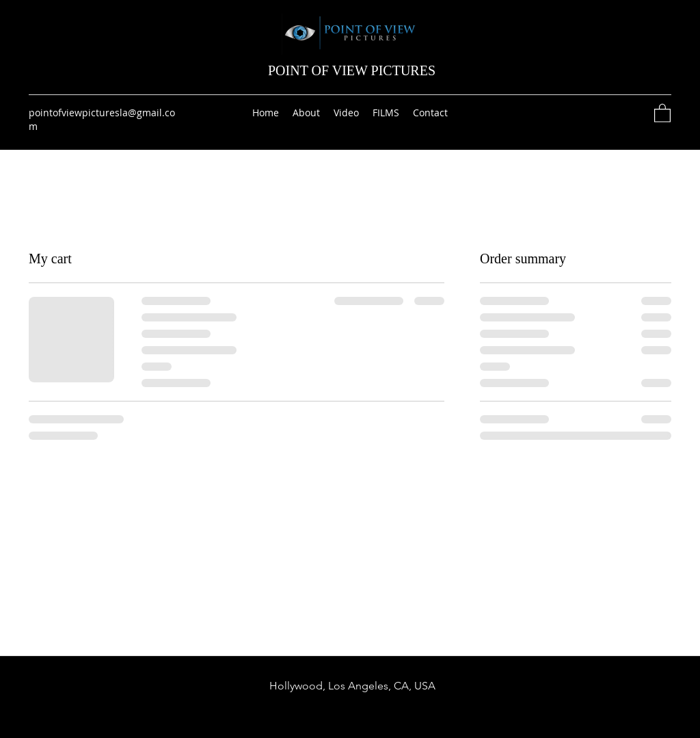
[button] (662, 113)
